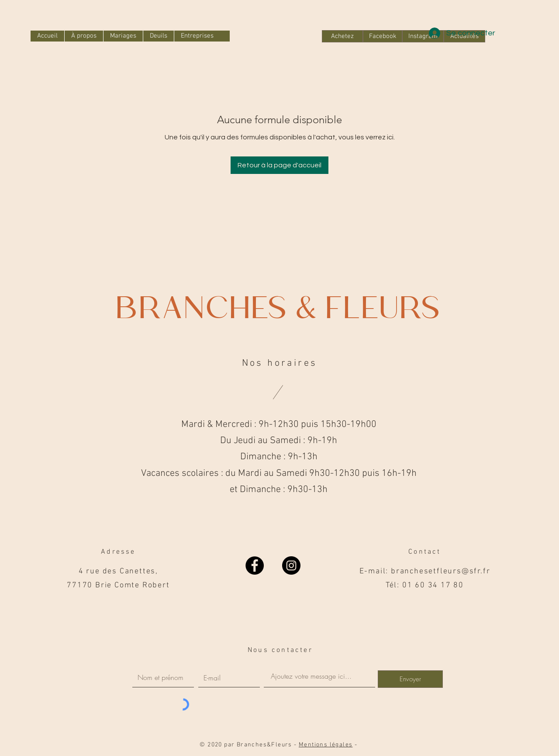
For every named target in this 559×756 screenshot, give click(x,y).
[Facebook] (383, 36)
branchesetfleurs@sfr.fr (440, 571)
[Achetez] (342, 36)
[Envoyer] (410, 679)
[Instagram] (291, 565)
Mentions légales (326, 745)
